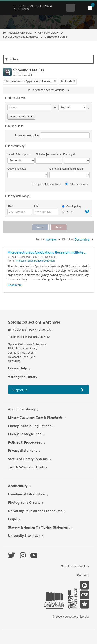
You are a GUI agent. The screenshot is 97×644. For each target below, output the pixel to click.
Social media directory (75, 566)
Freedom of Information (27, 494)
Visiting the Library (23, 377)
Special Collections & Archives (33, 7)
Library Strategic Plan (25, 434)
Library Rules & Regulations (30, 426)
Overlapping (71, 206)
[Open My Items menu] (90, 8)
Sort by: (40, 239)
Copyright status (17, 169)
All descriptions (76, 184)
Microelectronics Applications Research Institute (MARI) (51, 253)
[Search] (29, 107)
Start (10, 206)
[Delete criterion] (88, 107)
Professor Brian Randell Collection (35, 261)
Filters (12, 59)
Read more (15, 285)
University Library (48, 33)
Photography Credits (24, 503)
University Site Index (24, 536)
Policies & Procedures (25, 442)
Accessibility (18, 486)
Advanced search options (49, 90)
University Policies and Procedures (35, 511)
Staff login (83, 575)
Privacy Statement (22, 451)
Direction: (68, 239)
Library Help (18, 368)
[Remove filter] (55, 81)
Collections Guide (56, 37)
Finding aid (70, 154)
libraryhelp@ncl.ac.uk (34, 329)
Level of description (19, 154)
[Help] (87, 211)
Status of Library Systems (28, 459)
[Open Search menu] (71, 8)
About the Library (22, 409)
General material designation (66, 169)
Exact (67, 211)
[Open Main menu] (80, 8)
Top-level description (27, 135)
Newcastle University (20, 33)
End (36, 206)
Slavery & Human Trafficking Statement (39, 527)
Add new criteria (21, 117)
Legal (12, 519)
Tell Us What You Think (26, 467)
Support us (19, 390)
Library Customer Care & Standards (35, 418)
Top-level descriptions (46, 184)
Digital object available (48, 154)
